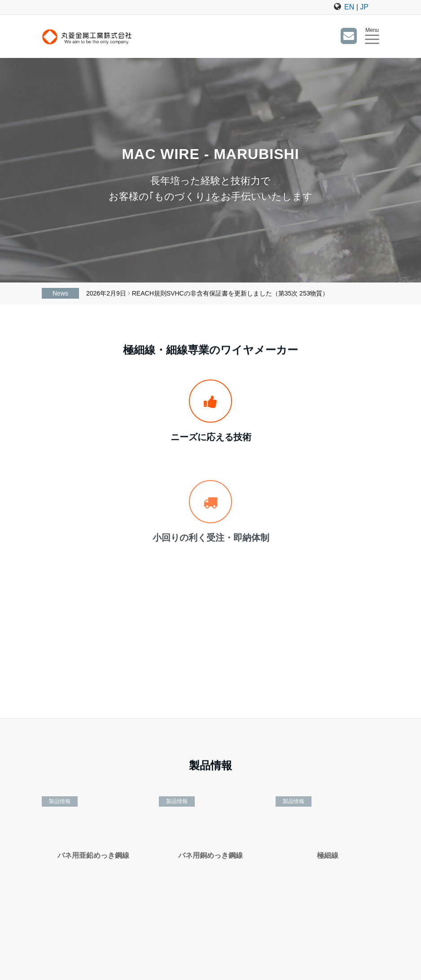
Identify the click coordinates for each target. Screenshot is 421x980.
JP (364, 7)
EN (349, 7)
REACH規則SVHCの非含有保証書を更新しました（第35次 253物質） (230, 293)
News (60, 293)
